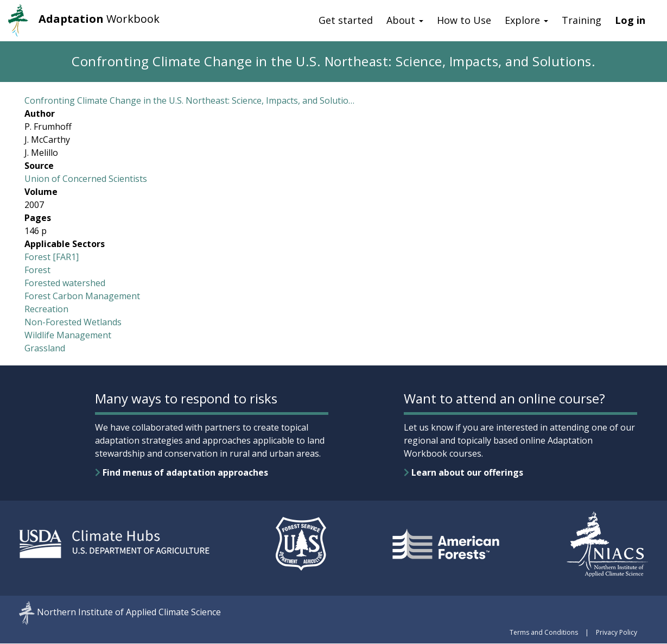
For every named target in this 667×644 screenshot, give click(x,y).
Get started (346, 20)
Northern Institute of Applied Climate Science (129, 613)
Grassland (45, 348)
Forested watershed (65, 283)
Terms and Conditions (544, 632)
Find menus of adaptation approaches (182, 472)
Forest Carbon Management (82, 296)
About (405, 20)
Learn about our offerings (463, 472)
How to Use (464, 20)
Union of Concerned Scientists (86, 179)
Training (582, 20)
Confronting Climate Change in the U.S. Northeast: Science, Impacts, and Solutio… (189, 100)
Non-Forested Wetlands (73, 322)
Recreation (46, 309)
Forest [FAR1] (52, 257)
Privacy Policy (617, 632)
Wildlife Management (68, 335)
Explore (526, 20)
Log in (630, 20)
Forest (37, 270)
